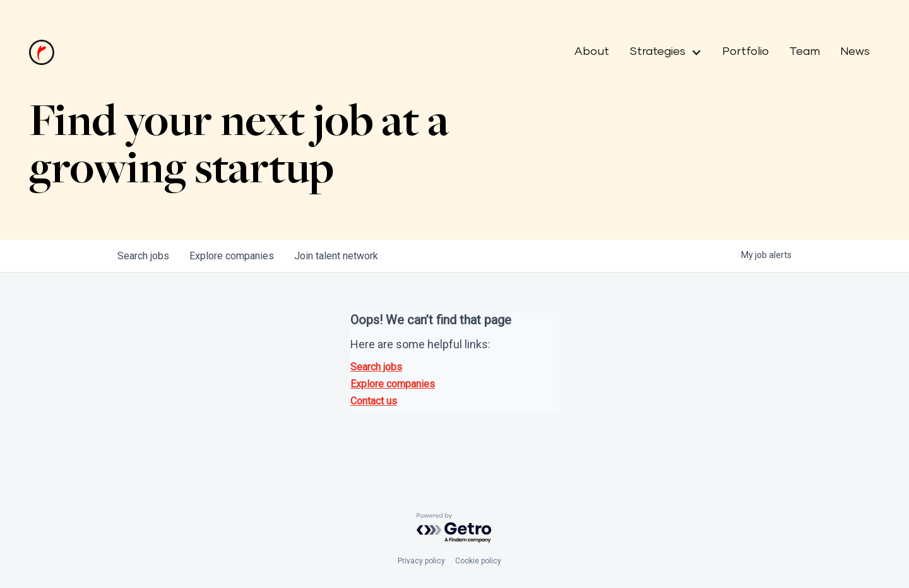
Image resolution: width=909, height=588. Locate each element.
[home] (42, 52)
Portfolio (746, 52)
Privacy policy (421, 561)
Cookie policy (478, 561)
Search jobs (376, 367)
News (855, 52)
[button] (661, 52)
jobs (143, 256)
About (592, 52)
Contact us (374, 401)
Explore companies (393, 384)
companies (232, 256)
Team (805, 52)
